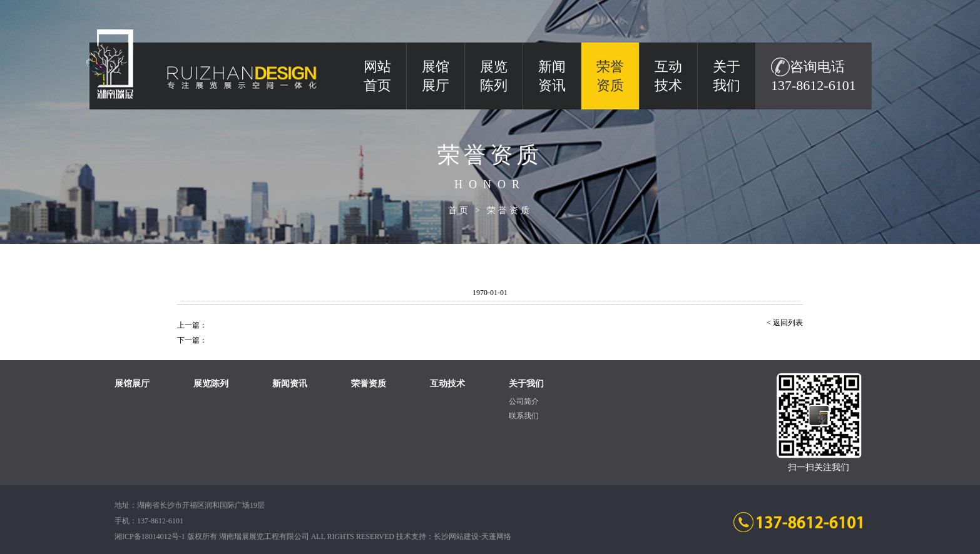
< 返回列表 (785, 323)
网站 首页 (377, 76)
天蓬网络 (496, 536)
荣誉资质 (509, 210)
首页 (459, 210)
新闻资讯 (552, 76)
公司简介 (524, 401)
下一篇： (192, 340)
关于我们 (727, 76)
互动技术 (668, 76)
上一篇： (192, 325)
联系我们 (524, 416)
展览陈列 (494, 76)
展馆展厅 (436, 76)
